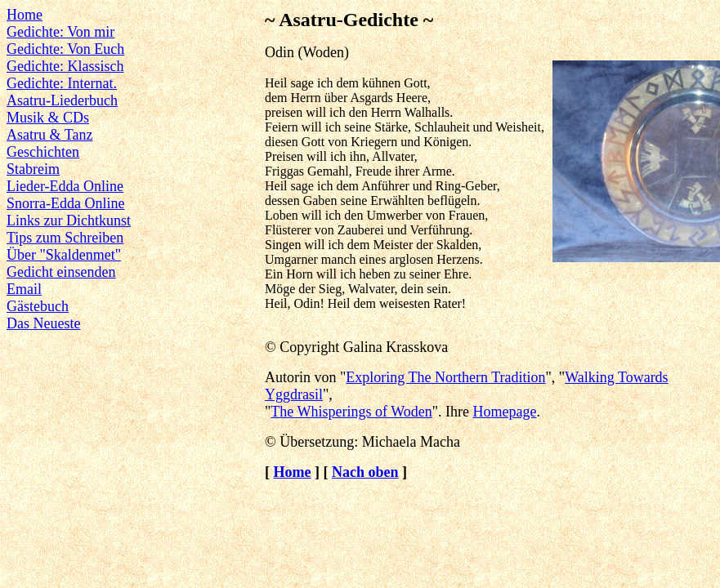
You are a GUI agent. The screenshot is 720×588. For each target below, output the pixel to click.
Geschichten (43, 152)
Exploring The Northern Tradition (445, 377)
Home (25, 15)
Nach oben (365, 472)
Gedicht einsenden (61, 272)
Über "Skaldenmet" (64, 255)
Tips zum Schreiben (65, 238)
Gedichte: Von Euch (65, 49)
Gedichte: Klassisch (65, 66)
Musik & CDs (48, 118)
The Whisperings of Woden (351, 412)
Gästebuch (38, 306)
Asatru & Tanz (49, 135)
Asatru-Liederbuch (62, 100)
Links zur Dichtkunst (69, 220)
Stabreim (33, 169)
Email (24, 289)
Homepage (505, 412)
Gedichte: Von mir (60, 32)
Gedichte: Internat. (62, 83)
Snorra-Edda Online (65, 203)
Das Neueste (43, 323)
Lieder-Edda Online (65, 186)
